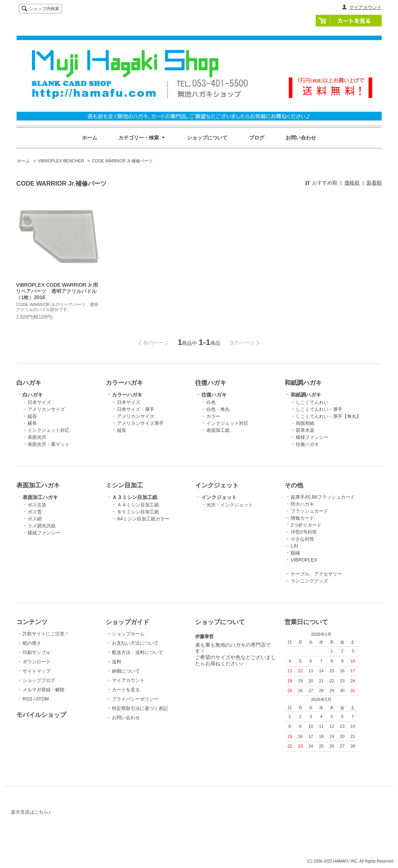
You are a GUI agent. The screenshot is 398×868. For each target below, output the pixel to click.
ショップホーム (128, 634)
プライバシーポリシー (135, 699)
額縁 (295, 553)
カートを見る (349, 21)
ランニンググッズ (309, 581)
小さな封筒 (302, 539)
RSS (27, 699)
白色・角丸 (218, 409)
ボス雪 (35, 512)
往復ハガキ (214, 395)
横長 (32, 423)
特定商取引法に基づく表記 (140, 708)
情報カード (302, 518)
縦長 (32, 416)
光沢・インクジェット (230, 505)
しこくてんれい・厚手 (319, 409)
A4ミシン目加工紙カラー (143, 519)
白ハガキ (33, 395)
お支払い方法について (135, 643)
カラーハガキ (127, 395)
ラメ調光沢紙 (42, 526)
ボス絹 (35, 519)
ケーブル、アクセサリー (316, 574)
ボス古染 (37, 505)
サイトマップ (37, 671)
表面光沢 (37, 437)
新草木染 (305, 430)
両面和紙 (305, 423)
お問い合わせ (301, 138)
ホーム (90, 138)
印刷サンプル (37, 652)
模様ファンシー (312, 437)
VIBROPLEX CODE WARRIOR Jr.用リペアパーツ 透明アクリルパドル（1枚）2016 (57, 291)
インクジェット (219, 497)
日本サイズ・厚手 (136, 409)
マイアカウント (365, 7)
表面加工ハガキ (40, 497)
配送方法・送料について (138, 652)
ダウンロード (37, 662)
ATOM (42, 699)
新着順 (374, 183)
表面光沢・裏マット (49, 444)
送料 (117, 662)
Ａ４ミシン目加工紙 (138, 505)
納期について (126, 671)
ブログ (257, 138)
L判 (294, 546)
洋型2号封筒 (304, 532)
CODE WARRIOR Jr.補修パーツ (122, 161)
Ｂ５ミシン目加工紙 (138, 512)
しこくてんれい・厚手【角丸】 (328, 416)
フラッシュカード (309, 511)
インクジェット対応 (49, 430)
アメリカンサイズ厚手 (140, 423)
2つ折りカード (306, 525)
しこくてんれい (312, 402)
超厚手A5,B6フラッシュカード (323, 497)
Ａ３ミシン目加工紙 (135, 497)
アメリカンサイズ (46, 409)
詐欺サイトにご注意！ (46, 634)
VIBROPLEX (304, 560)
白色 (211, 402)
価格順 (352, 183)
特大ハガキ (302, 504)
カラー (213, 416)
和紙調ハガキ (306, 395)
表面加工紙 (218, 430)
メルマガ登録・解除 (44, 690)
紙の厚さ (32, 643)
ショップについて (207, 138)
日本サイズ (39, 402)
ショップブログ (39, 680)
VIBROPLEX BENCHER (61, 161)
